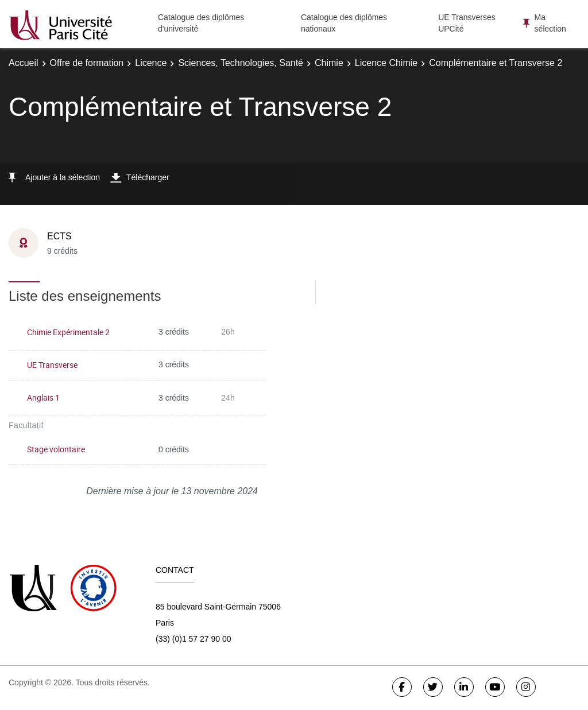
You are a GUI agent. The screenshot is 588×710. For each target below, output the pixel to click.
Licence (151, 63)
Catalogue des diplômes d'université (201, 23)
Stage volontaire (56, 449)
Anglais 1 (43, 397)
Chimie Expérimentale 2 (68, 332)
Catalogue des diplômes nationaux (344, 23)
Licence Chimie (386, 63)
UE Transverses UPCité (467, 23)
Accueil (24, 63)
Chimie (329, 63)
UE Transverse (52, 365)
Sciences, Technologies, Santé (241, 63)
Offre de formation (87, 63)
